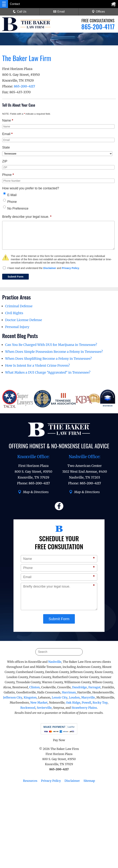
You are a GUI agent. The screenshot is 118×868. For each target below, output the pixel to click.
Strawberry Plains (84, 708)
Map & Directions (33, 492)
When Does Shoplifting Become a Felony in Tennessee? (48, 359)
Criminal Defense (19, 306)
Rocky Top (100, 703)
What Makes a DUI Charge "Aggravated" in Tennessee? (48, 372)
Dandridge (80, 687)
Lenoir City (60, 697)
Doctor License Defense (24, 320)
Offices (98, 12)
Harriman (69, 692)
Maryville (88, 697)
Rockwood (28, 708)
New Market (39, 703)
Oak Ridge (73, 703)
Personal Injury (17, 327)
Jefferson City (13, 697)
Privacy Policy (70, 268)
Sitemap (89, 781)
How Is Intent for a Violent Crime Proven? (37, 365)
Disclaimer (50, 268)
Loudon (74, 697)
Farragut (94, 687)
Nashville (55, 662)
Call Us (20, 12)
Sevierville (44, 708)
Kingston (30, 697)
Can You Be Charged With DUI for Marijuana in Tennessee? (51, 345)
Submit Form (15, 277)
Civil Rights (14, 313)
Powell (86, 703)
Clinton (35, 687)
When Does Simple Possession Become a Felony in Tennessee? (54, 352)
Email (59, 12)
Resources (30, 781)
